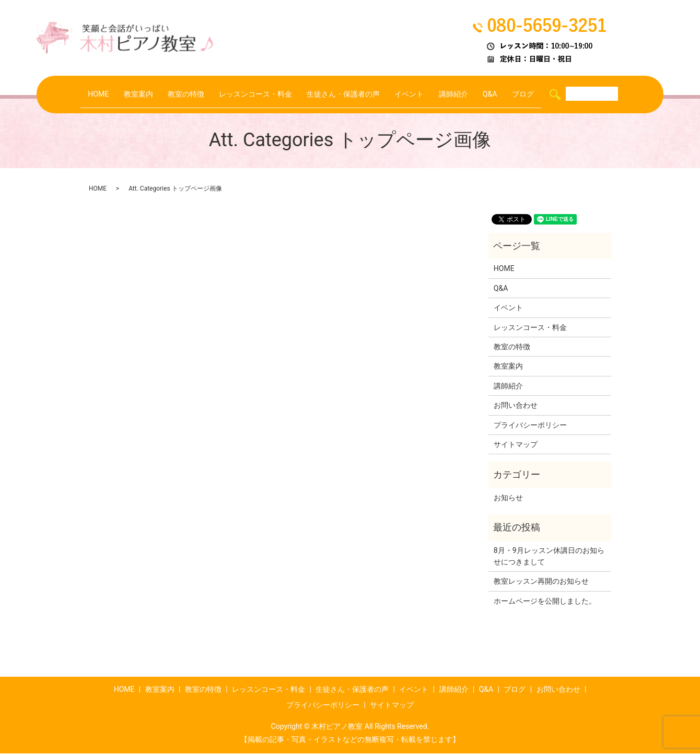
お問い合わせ (516, 407)
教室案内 (126, 95)
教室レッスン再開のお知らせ (541, 583)
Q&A (502, 95)
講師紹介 (463, 95)
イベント (416, 95)
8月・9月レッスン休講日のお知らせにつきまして (549, 557)
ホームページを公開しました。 (545, 603)
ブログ (537, 95)
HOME (84, 95)
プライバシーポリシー (530, 426)
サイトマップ (516, 446)
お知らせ (508, 499)
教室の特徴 (177, 95)
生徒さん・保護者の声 (345, 95)
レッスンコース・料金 (251, 95)
